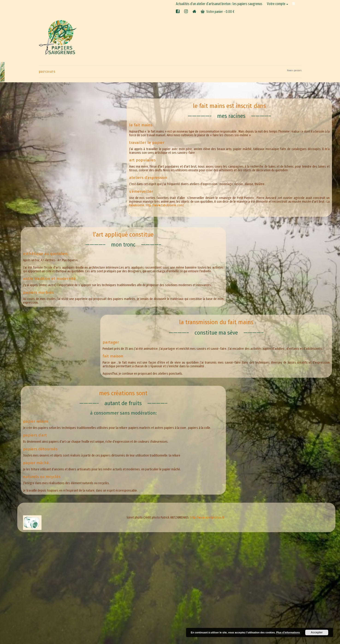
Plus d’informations (288, 632)
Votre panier (218, 12)
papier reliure (36, 421)
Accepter (317, 632)
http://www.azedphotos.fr (207, 517)
